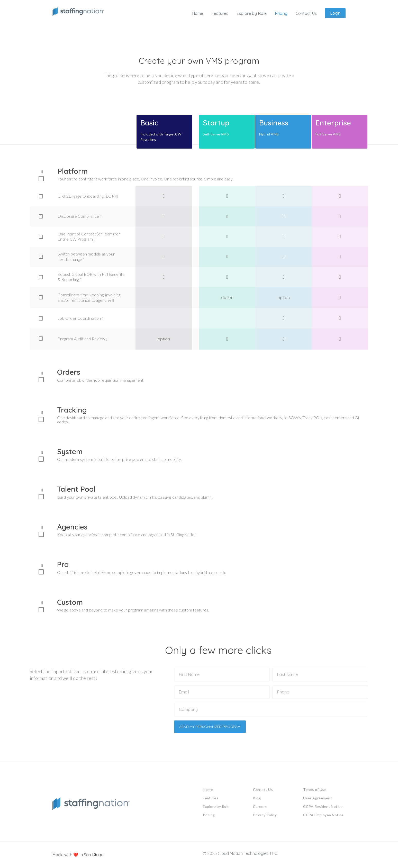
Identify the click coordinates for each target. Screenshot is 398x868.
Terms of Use (315, 791)
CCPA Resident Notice (323, 808)
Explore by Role (216, 808)
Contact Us (263, 791)
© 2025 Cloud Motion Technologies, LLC (240, 855)
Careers (260, 808)
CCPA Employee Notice (323, 816)
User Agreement (318, 799)
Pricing (209, 816)
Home (208, 791)
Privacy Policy (265, 816)
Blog (257, 799)
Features (211, 799)
